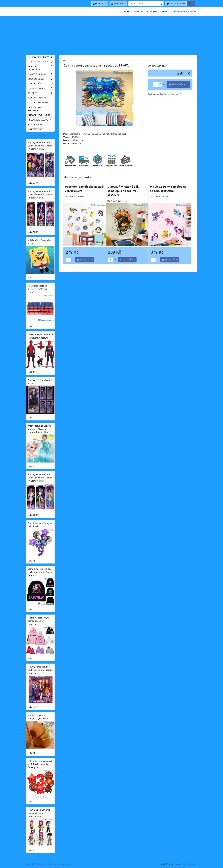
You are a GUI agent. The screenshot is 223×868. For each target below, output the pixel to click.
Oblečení (41, 93)
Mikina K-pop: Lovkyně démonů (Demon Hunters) (39, 621)
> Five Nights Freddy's (35, 109)
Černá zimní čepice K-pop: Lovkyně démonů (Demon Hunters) (40, 572)
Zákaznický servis (184, 12)
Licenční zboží (41, 79)
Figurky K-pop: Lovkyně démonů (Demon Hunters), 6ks (39, 813)
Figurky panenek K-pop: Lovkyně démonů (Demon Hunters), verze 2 (40, 146)
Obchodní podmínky (157, 12)
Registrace (118, 4)
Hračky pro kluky (41, 57)
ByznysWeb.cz (188, 864)
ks (69, 260)
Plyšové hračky (41, 74)
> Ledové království (39, 120)
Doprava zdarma (132, 12)
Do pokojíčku (41, 84)
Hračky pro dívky (41, 62)
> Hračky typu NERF (39, 115)
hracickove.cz (40, 136)
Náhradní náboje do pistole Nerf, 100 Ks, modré (37, 289)
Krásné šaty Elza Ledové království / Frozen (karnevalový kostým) (39, 429)
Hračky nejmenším (41, 68)
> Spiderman (35, 125)
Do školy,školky (41, 88)
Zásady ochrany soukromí (59, 864)
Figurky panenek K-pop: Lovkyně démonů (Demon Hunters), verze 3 (40, 194)
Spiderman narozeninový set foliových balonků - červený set (40, 764)
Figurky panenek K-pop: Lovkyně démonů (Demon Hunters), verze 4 (40, 478)
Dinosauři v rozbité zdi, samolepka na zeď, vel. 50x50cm (123, 191)
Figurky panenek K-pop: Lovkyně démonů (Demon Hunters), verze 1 (40, 670)
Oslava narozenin (38, 102)
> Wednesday (35, 129)
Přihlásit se (100, 4)
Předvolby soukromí (35, 864)
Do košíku (178, 84)
